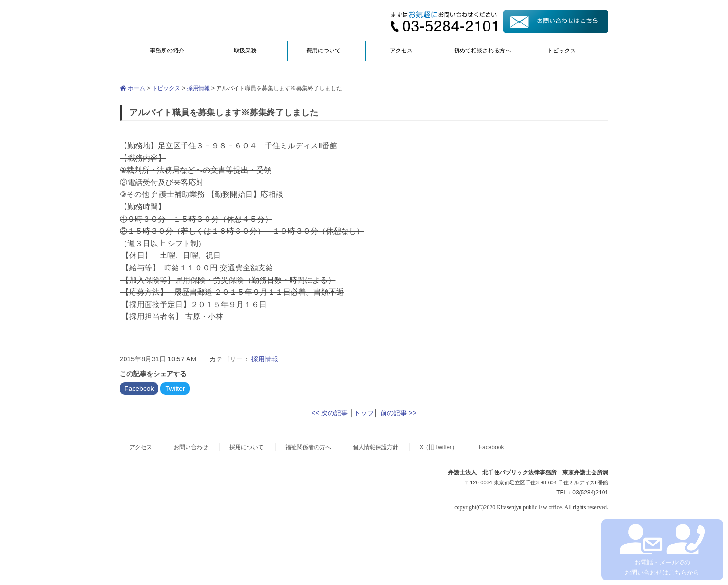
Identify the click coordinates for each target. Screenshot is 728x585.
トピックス (562, 51)
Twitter (175, 389)
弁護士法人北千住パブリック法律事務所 (212, 20)
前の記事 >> (398, 413)
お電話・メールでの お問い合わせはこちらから (662, 550)
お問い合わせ (191, 447)
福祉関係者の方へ (308, 447)
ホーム (132, 88)
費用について (323, 51)
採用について (247, 447)
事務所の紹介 (167, 51)
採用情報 (198, 88)
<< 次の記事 (330, 413)
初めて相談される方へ (482, 51)
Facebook (139, 389)
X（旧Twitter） (438, 447)
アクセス (401, 51)
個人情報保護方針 (375, 447)
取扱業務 (245, 51)
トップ (364, 413)
